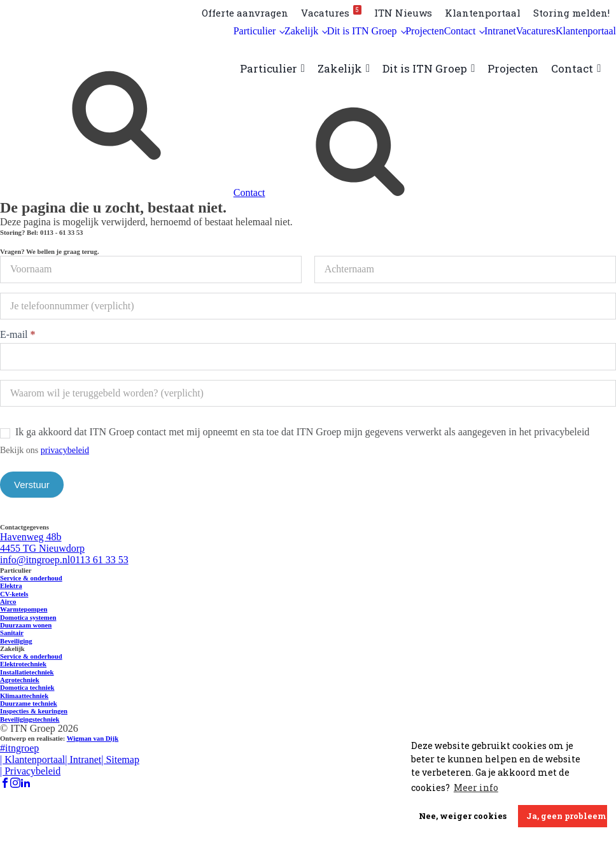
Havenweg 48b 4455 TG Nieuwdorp (42, 542)
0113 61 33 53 (99, 560)
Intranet (500, 31)
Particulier (255, 31)
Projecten (424, 31)
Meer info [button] (476, 787)
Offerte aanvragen (245, 13)
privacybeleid (65, 450)
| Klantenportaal (32, 759)
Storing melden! (571, 13)
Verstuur (32, 485)
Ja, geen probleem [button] (566, 816)
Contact (460, 31)
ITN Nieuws (403, 13)
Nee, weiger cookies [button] (463, 816)
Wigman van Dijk (93, 738)
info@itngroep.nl (35, 560)
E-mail (18, 334)
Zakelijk (301, 31)
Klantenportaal (483, 13)
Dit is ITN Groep (362, 31)
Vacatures (331, 12)
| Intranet (83, 759)
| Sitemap (120, 759)
